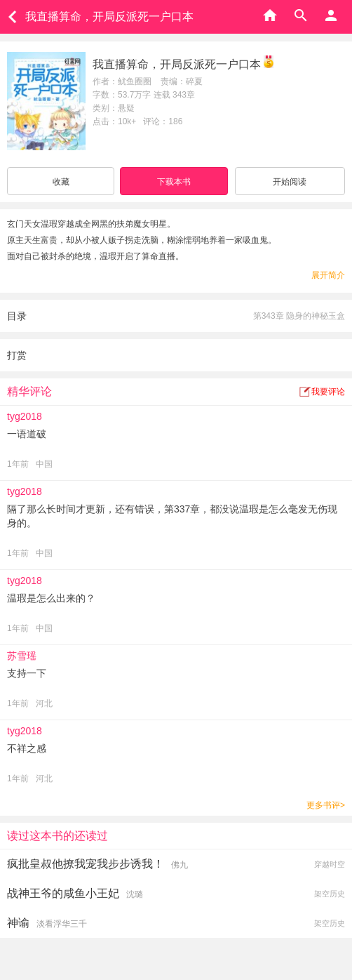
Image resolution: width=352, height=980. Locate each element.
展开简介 (328, 275)
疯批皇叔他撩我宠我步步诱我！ (86, 864)
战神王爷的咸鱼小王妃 (63, 893)
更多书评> (326, 805)
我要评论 (328, 392)
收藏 (61, 182)
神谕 (18, 923)
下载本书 (174, 182)
